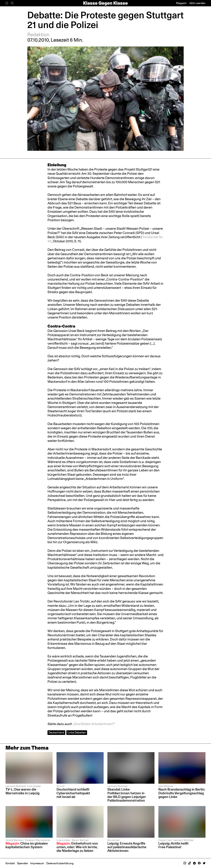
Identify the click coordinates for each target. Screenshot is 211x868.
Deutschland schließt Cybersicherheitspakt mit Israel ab (73, 793)
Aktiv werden (197, 3)
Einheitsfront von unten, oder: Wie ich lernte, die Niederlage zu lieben (77, 847)
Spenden (23, 863)
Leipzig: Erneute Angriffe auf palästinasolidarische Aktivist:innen (127, 847)
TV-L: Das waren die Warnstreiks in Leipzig (23, 791)
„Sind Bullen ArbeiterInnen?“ (94, 724)
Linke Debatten (77, 732)
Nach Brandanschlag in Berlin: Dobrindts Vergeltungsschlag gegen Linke (182, 793)
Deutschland (56, 732)
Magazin (181, 3)
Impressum (37, 863)
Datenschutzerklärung (60, 863)
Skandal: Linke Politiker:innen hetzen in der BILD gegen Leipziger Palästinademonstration (127, 795)
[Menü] (7, 3)
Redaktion (38, 34)
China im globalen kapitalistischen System (27, 845)
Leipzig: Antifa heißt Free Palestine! (173, 845)
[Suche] (12, 3)
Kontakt (10, 863)
